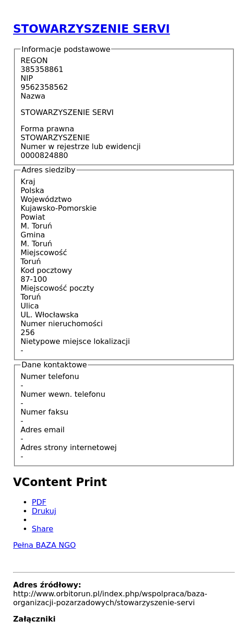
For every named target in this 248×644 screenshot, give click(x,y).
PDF (39, 502)
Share (43, 529)
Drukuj (44, 511)
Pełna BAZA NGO (44, 545)
